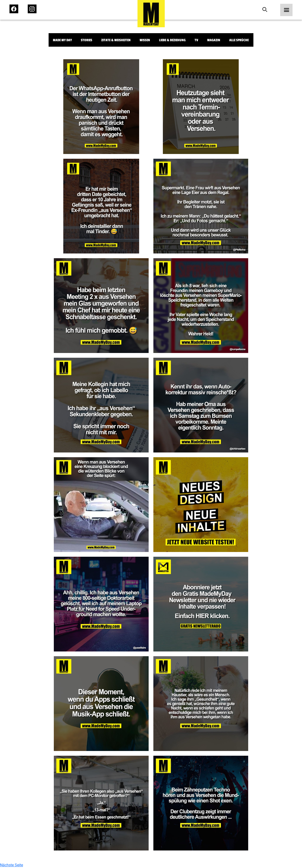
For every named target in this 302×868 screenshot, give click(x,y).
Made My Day (62, 40)
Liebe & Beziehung (172, 40)
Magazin (214, 40)
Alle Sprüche (239, 40)
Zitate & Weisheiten (116, 40)
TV (196, 40)
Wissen (145, 40)
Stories (87, 40)
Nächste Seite (11, 865)
